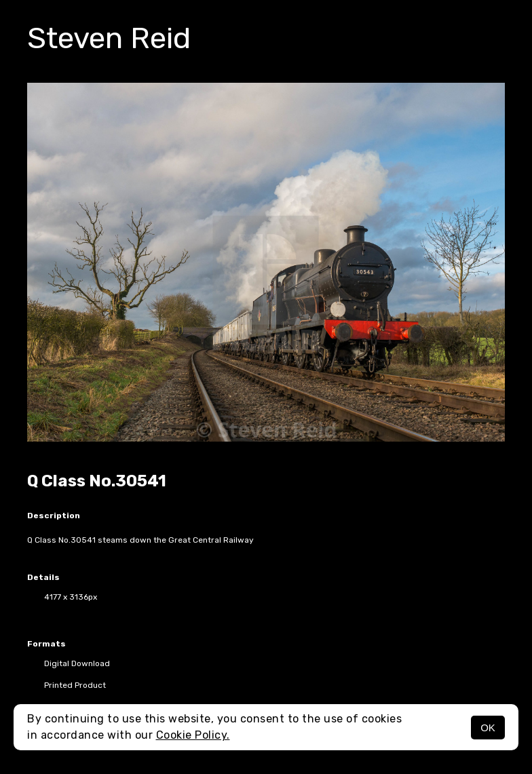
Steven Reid (109, 38)
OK (488, 728)
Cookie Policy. (193, 735)
